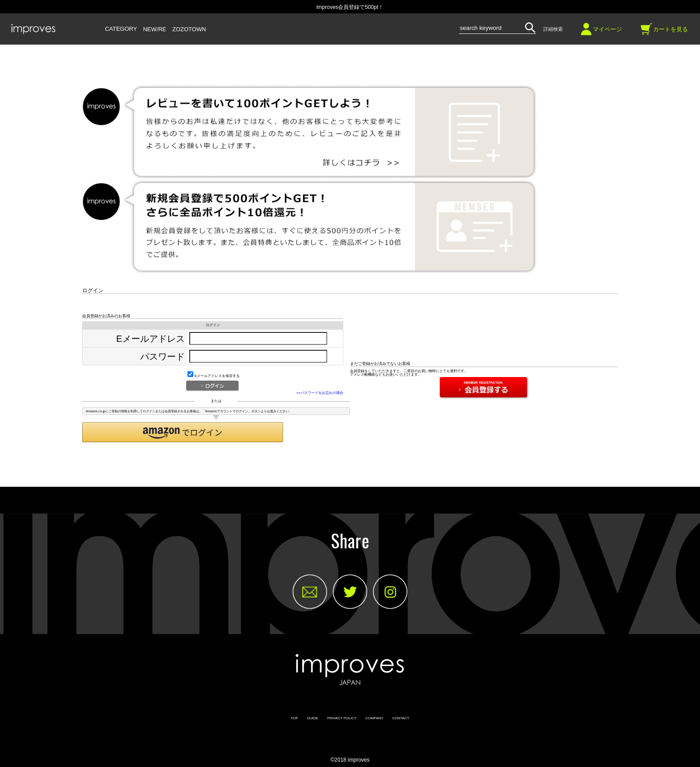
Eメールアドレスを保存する (214, 376)
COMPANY (375, 718)
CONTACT (401, 718)
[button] (183, 432)
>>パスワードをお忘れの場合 (320, 393)
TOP (294, 718)
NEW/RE (154, 29)
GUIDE (313, 718)
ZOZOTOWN (189, 29)
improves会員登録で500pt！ (350, 7)
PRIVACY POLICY (342, 718)
